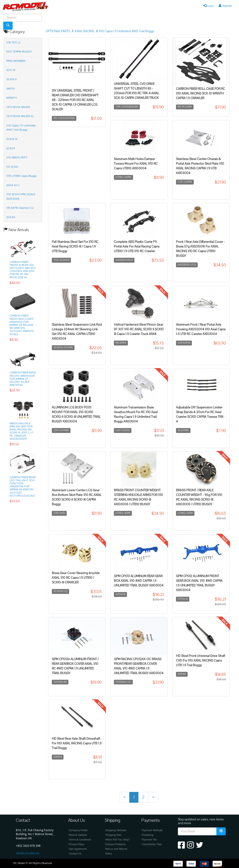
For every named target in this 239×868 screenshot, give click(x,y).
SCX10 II (11, 79)
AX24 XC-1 (13, 185)
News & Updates (78, 835)
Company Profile (78, 830)
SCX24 (11, 148)
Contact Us (75, 854)
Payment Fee (149, 840)
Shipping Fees (113, 835)
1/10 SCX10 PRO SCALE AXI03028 (21, 197)
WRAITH (12, 98)
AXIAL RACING (84, 31)
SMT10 (11, 89)
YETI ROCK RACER (18, 107)
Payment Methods (152, 830)
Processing (148, 835)
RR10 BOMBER (16, 61)
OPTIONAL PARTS (58, 31)
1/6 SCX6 (12, 167)
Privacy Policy (76, 844)
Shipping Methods (116, 830)
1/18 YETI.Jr (13, 42)
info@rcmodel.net (28, 853)
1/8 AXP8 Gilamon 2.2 (20, 208)
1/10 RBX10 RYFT (17, 157)
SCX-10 (11, 70)
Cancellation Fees (152, 844)
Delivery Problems (115, 844)
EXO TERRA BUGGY (19, 52)
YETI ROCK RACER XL (20, 116)
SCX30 (11, 217)
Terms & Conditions (80, 840)
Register (225, 6)
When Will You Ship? (118, 840)
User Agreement (78, 849)
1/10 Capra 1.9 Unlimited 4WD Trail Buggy (127, 31)
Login (209, 6)
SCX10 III (12, 139)
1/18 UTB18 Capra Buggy (21, 176)
